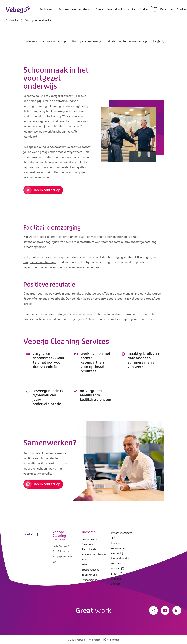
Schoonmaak (89, 539)
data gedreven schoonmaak (74, 314)
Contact (116, 584)
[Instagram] (153, 610)
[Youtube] (165, 610)
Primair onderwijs (55, 41)
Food (85, 559)
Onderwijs (12, 20)
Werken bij (119, 553)
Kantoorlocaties (120, 558)
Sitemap (115, 640)
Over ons (154, 9)
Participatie (140, 9)
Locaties (116, 563)
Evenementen (89, 580)
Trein (85, 565)
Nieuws (118, 569)
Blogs (117, 574)
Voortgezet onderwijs (87, 41)
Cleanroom (88, 544)
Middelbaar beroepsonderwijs (127, 41)
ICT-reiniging (144, 257)
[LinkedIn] (177, 610)
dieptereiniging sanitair (118, 257)
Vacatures (167, 9)
